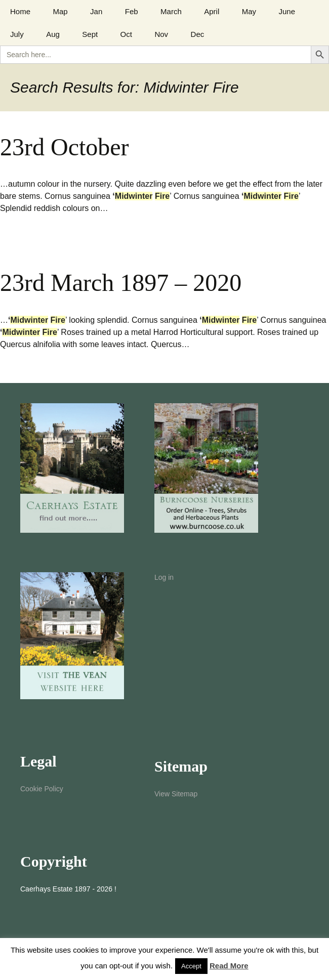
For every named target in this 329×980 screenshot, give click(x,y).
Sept (90, 34)
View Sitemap (176, 794)
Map (60, 11)
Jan (96, 11)
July (17, 34)
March (171, 11)
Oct (126, 34)
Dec (198, 34)
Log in (164, 577)
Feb (132, 11)
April (212, 11)
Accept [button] (191, 966)
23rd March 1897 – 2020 (121, 283)
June (287, 11)
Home (20, 11)
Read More (229, 966)
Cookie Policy (42, 789)
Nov (161, 34)
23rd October (65, 147)
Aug (53, 34)
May (249, 11)
